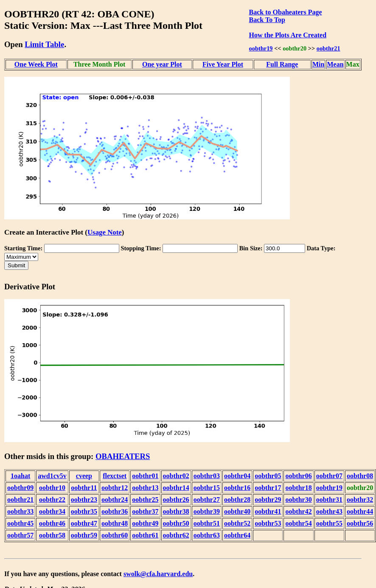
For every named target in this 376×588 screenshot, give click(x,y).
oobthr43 (329, 511)
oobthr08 (360, 476)
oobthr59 (84, 535)
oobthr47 (84, 523)
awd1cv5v (52, 476)
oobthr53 (268, 523)
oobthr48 (115, 523)
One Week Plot (36, 64)
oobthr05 (268, 476)
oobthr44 (360, 511)
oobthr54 (298, 523)
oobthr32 (360, 500)
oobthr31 (329, 500)
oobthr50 (176, 523)
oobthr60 (115, 535)
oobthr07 (329, 476)
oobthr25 (145, 500)
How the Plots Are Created (288, 35)
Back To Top (267, 20)
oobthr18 (298, 488)
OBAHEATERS (123, 456)
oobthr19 (261, 48)
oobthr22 (52, 500)
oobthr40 (237, 511)
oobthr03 (207, 476)
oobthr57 (20, 535)
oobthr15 (207, 488)
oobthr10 (52, 488)
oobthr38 (176, 511)
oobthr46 (52, 523)
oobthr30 (298, 500)
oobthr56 (360, 523)
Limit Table (44, 44)
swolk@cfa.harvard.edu (158, 574)
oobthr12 (115, 488)
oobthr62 (176, 535)
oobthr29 (268, 500)
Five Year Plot (223, 64)
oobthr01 (145, 476)
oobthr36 (115, 511)
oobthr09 (20, 488)
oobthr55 (329, 523)
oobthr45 (20, 523)
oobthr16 (237, 488)
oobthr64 (237, 535)
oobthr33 (20, 511)
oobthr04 (237, 476)
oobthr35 (84, 511)
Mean (335, 64)
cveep (84, 476)
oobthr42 (298, 511)
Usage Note (105, 232)
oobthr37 (145, 511)
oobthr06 (298, 476)
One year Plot (162, 64)
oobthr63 (207, 535)
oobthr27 (207, 500)
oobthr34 (52, 511)
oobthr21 (328, 48)
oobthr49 (145, 523)
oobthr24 (115, 500)
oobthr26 (176, 500)
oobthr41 (268, 511)
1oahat (20, 476)
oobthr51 (207, 523)
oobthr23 (84, 500)
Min (318, 64)
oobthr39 (207, 511)
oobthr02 (176, 476)
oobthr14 (176, 488)
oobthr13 (145, 488)
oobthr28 (237, 500)
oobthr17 (268, 488)
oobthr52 (237, 523)
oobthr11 (84, 488)
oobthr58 (52, 535)
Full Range (282, 64)
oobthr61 (145, 535)
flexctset (115, 476)
